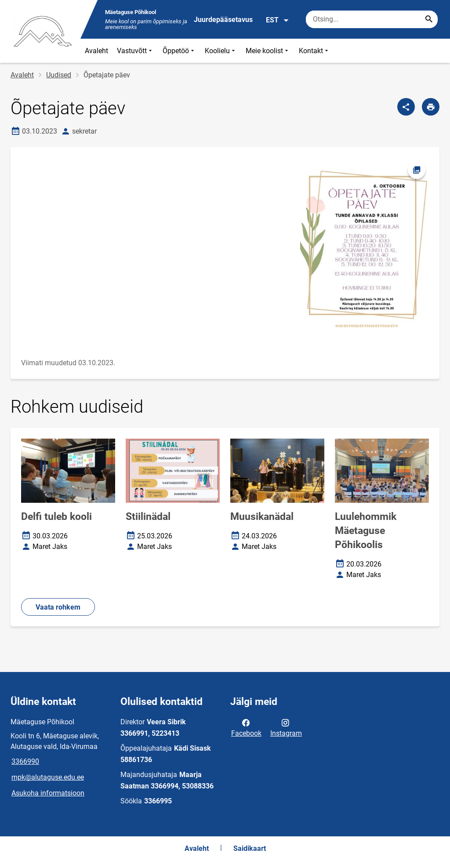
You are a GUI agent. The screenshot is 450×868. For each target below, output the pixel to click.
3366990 (25, 761)
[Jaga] (406, 107)
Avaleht (96, 51)
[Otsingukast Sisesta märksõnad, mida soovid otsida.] (372, 19)
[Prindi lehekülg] (431, 107)
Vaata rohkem (58, 607)
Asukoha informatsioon (48, 793)
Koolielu (221, 51)
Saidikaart (250, 848)
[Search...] (429, 19)
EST (278, 20)
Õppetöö (179, 51)
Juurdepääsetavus (223, 20)
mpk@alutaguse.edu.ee (48, 777)
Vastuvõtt (135, 51)
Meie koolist (268, 51)
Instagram (286, 727)
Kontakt (314, 51)
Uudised (59, 75)
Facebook (246, 727)
